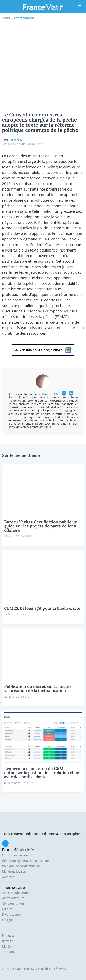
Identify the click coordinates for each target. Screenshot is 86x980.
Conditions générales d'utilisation (26, 861)
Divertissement (13, 914)
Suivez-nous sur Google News (43, 350)
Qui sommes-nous (15, 855)
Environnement (24, 18)
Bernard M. (16, 140)
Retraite (8, 941)
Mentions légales (14, 871)
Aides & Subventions (17, 893)
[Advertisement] (43, 65)
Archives (8, 877)
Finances (8, 936)
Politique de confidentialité (21, 866)
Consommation (13, 904)
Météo (6, 946)
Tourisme (9, 952)
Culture (7, 909)
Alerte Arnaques (13, 898)
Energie (7, 920)
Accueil (6, 18)
